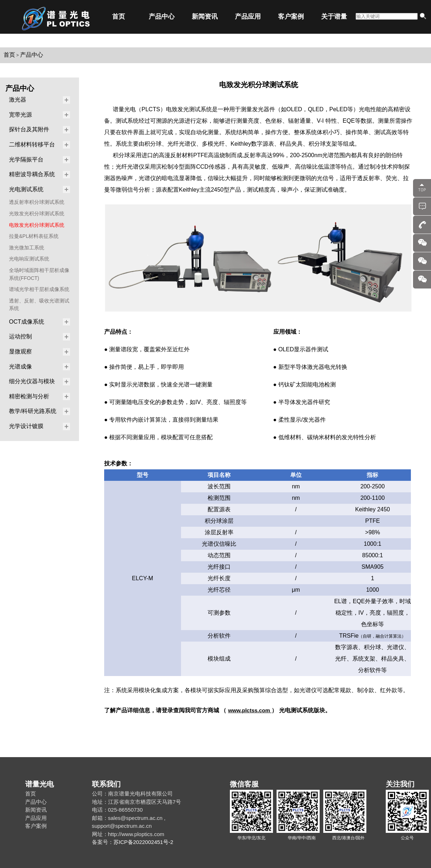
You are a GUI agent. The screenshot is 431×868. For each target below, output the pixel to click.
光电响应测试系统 (29, 259)
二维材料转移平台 (32, 144)
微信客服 (244, 784)
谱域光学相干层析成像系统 (39, 289)
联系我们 (106, 784)
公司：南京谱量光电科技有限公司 (132, 794)
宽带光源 (20, 115)
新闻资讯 (205, 17)
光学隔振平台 (26, 159)
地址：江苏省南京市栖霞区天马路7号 (136, 802)
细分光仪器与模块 (32, 381)
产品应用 (248, 17)
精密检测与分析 (29, 396)
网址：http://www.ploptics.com (128, 834)
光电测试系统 (26, 189)
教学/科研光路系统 (33, 411)
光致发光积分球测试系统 (37, 214)
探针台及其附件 (29, 129)
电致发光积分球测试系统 (37, 225)
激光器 (18, 100)
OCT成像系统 (27, 322)
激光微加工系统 (27, 248)
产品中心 (162, 17)
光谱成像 (20, 367)
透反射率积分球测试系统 (37, 202)
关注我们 (400, 784)
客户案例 (291, 17)
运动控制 (20, 336)
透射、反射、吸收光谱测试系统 (39, 305)
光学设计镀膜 (26, 426)
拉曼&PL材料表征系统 (34, 236)
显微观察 (20, 351)
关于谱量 (334, 17)
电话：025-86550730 (117, 810)
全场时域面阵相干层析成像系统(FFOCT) (39, 274)
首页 (119, 17)
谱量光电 (40, 784)
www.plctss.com (249, 710)
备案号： (103, 842)
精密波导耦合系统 (32, 174)
